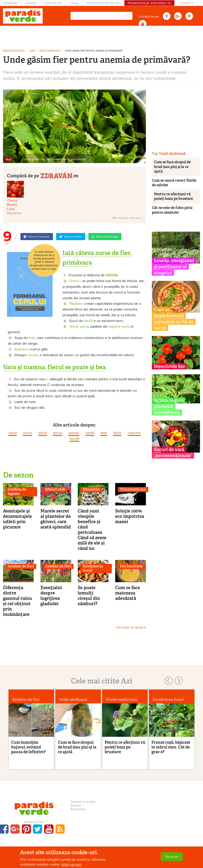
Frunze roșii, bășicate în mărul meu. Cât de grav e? (171, 747)
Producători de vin (103, 3)
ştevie (57, 433)
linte (104, 433)
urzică (27, 433)
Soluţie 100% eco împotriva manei (130, 516)
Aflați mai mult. (72, 865)
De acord (172, 857)
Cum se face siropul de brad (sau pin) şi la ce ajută (172, 167)
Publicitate (78, 809)
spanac (74, 433)
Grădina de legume (17, 492)
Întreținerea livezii (93, 568)
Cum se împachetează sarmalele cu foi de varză (174, 319)
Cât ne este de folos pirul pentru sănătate (172, 210)
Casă (74, 3)
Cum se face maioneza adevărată (128, 593)
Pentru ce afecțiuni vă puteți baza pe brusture (173, 196)
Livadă (31, 3)
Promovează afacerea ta (149, 3)
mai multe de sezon (131, 627)
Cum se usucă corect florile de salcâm (174, 183)
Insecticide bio (169, 366)
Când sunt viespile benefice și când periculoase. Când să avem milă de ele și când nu (92, 530)
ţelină (43, 433)
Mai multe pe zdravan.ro (127, 218)
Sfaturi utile (55, 489)
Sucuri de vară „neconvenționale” (173, 452)
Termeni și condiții (83, 802)
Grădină (10, 3)
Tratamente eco (133, 489)
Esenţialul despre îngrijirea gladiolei (51, 596)
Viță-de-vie (53, 3)
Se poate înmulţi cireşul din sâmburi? (89, 596)
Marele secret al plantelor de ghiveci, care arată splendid (56, 519)
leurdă (74, 439)
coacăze (134, 433)
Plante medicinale (122, 700)
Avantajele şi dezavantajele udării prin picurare (17, 519)
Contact (186, 3)
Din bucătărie (131, 566)
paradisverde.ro (14, 51)
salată (90, 433)
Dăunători (91, 489)
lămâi (117, 433)
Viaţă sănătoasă (50, 51)
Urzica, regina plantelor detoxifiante (169, 406)
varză (12, 433)
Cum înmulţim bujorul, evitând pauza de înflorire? (28, 747)
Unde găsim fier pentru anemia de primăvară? (94, 51)
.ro (59, 175)
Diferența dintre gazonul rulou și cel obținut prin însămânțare (17, 601)
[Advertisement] (101, 37)
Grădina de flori (21, 566)
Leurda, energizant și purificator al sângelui (174, 267)
